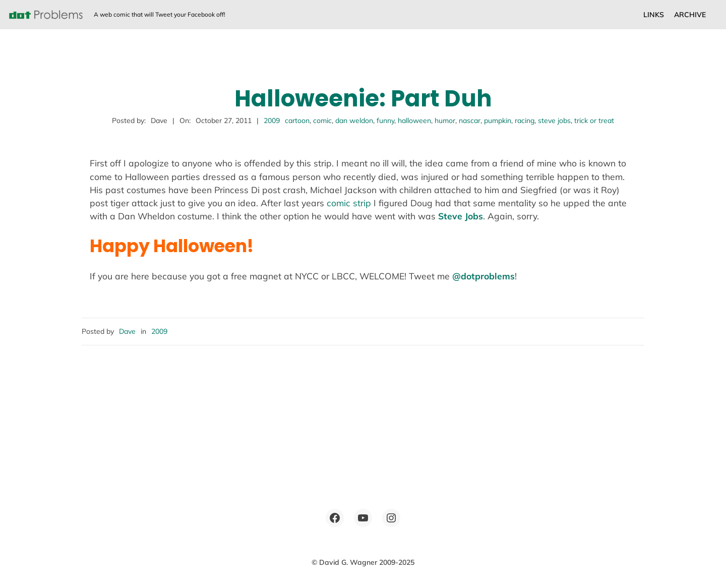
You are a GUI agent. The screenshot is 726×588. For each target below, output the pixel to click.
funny (385, 121)
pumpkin (498, 121)
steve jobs (554, 121)
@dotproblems (483, 276)
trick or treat (594, 121)
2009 (272, 121)
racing (525, 121)
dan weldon (354, 121)
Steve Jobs (461, 216)
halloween (414, 121)
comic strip (349, 203)
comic (322, 121)
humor (445, 121)
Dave (127, 331)
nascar (470, 121)
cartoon (297, 121)
